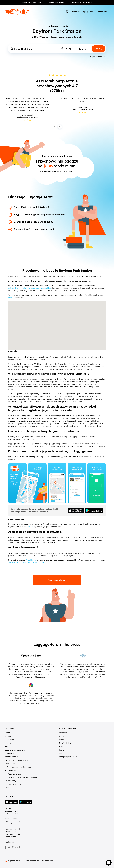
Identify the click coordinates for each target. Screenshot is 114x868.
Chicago (63, 736)
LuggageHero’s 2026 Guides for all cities (21, 777)
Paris (61, 746)
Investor (11, 740)
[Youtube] (16, 847)
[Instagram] (13, 847)
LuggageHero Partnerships (18, 760)
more (42, 110)
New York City (65, 743)
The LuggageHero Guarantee (19, 767)
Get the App (102, 12)
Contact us (9, 842)
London (62, 740)
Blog (7, 746)
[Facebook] (5, 847)
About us (8, 736)
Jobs (9, 743)
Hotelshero (9, 753)
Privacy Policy (10, 781)
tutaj (31, 526)
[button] (109, 863)
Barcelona (63, 733)
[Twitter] (9, 847)
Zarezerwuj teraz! (57, 580)
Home (7, 733)
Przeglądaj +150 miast (68, 757)
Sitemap (8, 788)
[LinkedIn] (20, 847)
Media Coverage (14, 774)
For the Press (10, 770)
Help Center (10, 764)
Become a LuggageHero (82, 12)
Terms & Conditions (13, 784)
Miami (11, 297)
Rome (62, 750)
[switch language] (67, 12)
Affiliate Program (12, 757)
